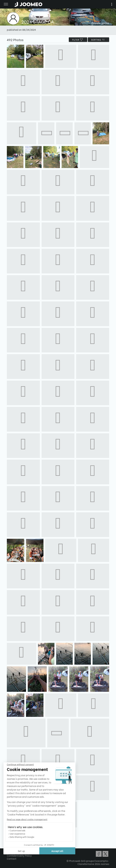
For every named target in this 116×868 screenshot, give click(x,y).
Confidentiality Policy (19, 855)
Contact (12, 859)
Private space (100, 23)
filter (78, 40)
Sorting (98, 40)
